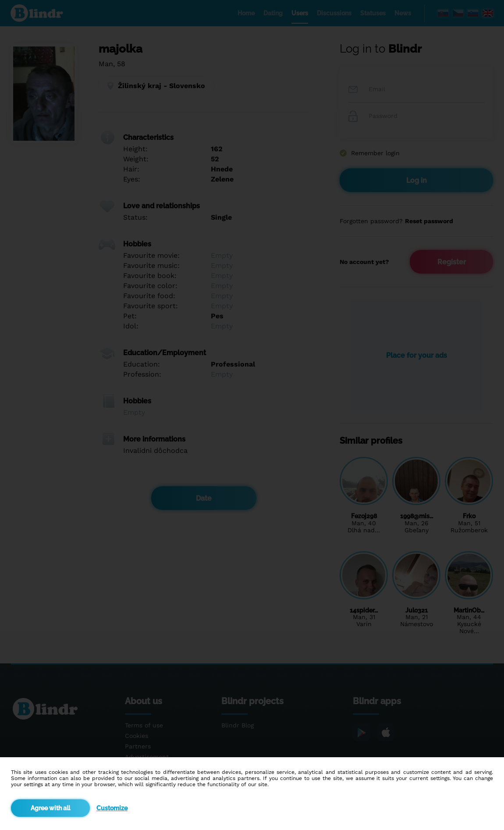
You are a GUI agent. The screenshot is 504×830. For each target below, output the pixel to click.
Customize (112, 808)
